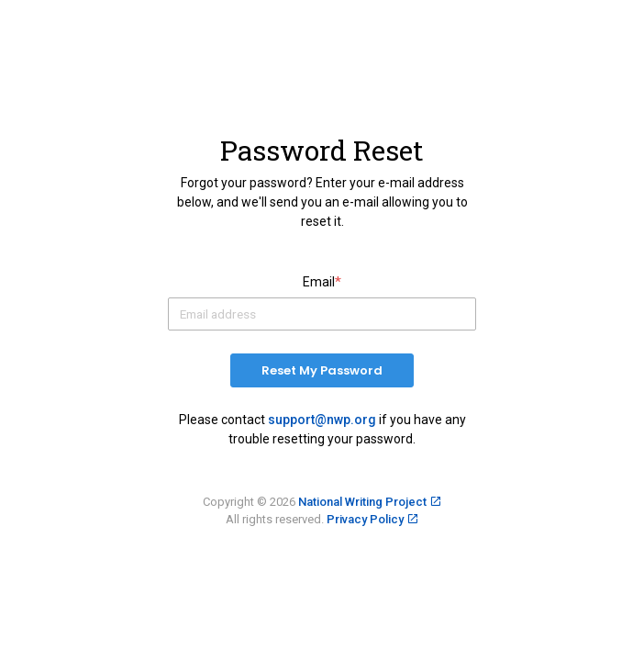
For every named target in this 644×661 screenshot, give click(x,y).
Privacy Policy (365, 519)
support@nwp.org (322, 420)
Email (322, 282)
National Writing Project (362, 502)
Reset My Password (322, 370)
